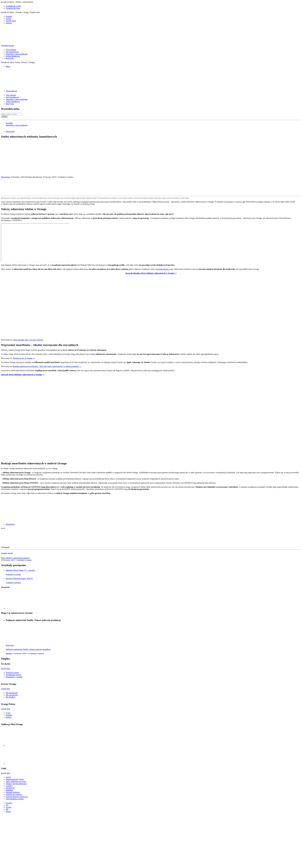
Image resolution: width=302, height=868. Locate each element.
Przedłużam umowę (13, 675)
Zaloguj (9, 23)
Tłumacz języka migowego (16, 784)
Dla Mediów (11, 697)
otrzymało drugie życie (164, 269)
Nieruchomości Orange (15, 799)
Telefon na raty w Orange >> (24, 358)
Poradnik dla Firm (13, 8)
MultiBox (10, 790)
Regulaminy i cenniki (14, 677)
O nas (8, 713)
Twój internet (11, 50)
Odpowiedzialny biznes (15, 779)
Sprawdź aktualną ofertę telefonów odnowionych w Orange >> (151, 273)
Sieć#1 (8, 777)
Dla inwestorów (12, 695)
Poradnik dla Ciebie (13, 6)
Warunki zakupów (13, 792)
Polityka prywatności (14, 794)
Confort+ (9, 786)
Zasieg (8, 19)
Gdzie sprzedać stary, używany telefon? (28, 340)
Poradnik (9, 123)
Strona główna (11, 91)
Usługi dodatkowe (13, 56)
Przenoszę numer (12, 673)
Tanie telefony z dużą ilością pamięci (15, 558)
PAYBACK (10, 788)
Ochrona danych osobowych (17, 797)
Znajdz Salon (11, 21)
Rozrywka (10, 58)
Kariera (9, 717)
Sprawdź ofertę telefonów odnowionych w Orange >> (23, 375)
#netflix (9, 653)
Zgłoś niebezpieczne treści (16, 782)
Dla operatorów (12, 693)
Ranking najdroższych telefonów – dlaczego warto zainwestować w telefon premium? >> (47, 366)
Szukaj (4, 117)
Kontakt (9, 16)
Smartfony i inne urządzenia (17, 54)
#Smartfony (10, 131)
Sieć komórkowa (12, 52)
